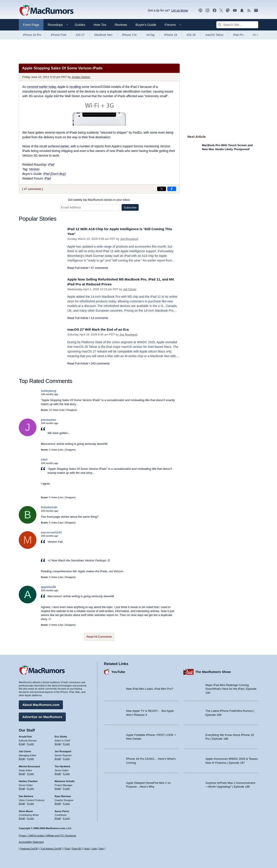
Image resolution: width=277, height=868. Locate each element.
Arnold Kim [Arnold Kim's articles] (25, 735)
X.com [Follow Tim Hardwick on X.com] (66, 773)
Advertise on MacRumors (42, 716)
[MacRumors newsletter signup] (256, 10)
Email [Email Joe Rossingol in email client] (58, 758)
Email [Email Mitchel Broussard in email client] (22, 773)
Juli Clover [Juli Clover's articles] (25, 750)
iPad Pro (239, 35)
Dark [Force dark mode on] (101, 849)
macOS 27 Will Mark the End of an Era (101, 329)
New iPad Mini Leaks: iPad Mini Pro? (150, 688)
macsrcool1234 (51, 532)
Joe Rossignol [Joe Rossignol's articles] (63, 750)
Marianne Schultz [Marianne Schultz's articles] (65, 780)
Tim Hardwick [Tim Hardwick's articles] (63, 765)
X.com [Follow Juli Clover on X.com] (31, 758)
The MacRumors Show (213, 671)
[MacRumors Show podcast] (200, 10)
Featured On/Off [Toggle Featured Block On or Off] (29, 849)
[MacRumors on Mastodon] (228, 10)
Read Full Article (78, 268)
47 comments (32, 189)
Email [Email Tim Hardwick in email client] (58, 773)
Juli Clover (130, 289)
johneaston (48, 420)
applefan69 (48, 587)
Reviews (121, 25)
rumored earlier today (41, 87)
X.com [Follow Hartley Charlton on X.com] (31, 787)
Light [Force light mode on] (94, 849)
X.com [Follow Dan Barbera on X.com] (31, 802)
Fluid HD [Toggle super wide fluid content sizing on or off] (76, 849)
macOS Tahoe (214, 35)
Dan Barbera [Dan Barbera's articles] (26, 795)
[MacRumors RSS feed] (249, 10)
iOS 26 (191, 35)
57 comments (99, 268)
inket (44, 460)
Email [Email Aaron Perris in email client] (58, 817)
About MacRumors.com (41, 704)
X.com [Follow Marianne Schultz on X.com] (66, 787)
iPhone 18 (171, 35)
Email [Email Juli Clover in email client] (22, 758)
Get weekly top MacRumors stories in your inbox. (99, 200)
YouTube (118, 671)
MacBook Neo (104, 35)
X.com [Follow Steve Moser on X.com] (31, 817)
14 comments (99, 318)
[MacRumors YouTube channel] (235, 10)
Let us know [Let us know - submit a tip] (180, 10)
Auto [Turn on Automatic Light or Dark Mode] (87, 849)
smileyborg (48, 391)
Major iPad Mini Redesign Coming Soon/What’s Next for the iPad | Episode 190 (231, 688)
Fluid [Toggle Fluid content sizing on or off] (67, 849)
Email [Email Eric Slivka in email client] (58, 743)
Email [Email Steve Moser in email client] (22, 817)
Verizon (34, 169)
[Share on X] (162, 189)
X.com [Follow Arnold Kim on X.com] (31, 743)
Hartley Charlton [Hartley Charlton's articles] (28, 780)
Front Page (31, 25)
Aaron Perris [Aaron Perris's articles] (62, 810)
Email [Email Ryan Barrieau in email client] (58, 802)
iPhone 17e (129, 35)
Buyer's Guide (146, 25)
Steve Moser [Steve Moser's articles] (26, 810)
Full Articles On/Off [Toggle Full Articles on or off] (51, 849)
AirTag (150, 35)
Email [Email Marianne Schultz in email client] (58, 787)
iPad (51, 165)
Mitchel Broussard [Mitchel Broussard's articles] (29, 765)
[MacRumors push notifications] (242, 10)
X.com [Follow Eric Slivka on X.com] (66, 743)
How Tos (100, 25)
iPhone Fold (58, 35)
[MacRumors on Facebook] (215, 10)
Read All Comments (99, 637)
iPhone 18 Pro (32, 35)
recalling (75, 87)
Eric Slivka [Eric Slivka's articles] (61, 735)
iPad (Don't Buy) (55, 174)
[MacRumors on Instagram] (207, 10)
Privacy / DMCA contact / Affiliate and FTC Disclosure (47, 836)
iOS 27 (80, 35)
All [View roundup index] (255, 35)
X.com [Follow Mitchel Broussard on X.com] (31, 773)
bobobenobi (49, 507)
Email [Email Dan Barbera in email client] (22, 802)
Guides (80, 25)
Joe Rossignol (129, 239)
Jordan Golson (81, 77)
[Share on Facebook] (172, 189)
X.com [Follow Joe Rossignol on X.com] (66, 758)
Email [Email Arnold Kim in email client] (22, 743)
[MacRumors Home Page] (46, 11)
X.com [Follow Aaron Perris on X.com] (66, 817)
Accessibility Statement (31, 842)
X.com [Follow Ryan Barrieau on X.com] (66, 802)
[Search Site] (237, 25)
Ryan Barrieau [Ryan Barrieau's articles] (63, 795)
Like (62, 410)
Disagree (71, 410)
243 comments (100, 363)
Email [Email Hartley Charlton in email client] (22, 787)
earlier (65, 146)
